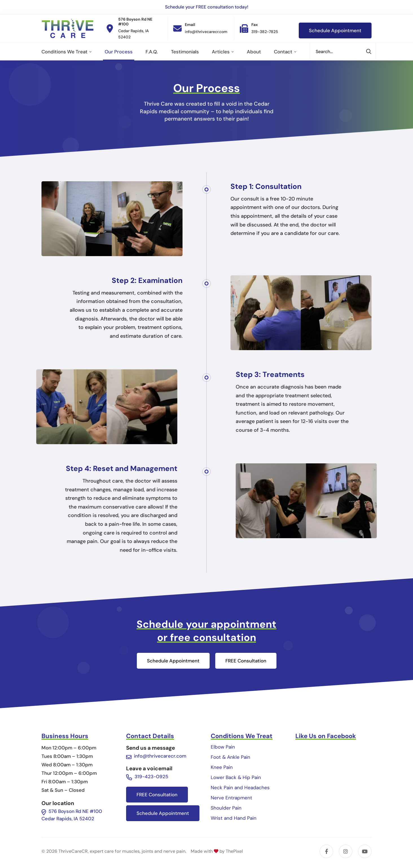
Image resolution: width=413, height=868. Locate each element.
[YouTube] (365, 851)
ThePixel (234, 851)
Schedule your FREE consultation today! (207, 7)
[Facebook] (326, 851)
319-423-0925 (151, 777)
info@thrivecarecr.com (160, 756)
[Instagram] (346, 851)
